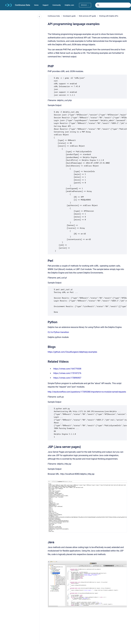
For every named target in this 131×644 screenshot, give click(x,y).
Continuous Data (23, 5)
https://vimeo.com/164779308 (67, 369)
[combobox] (113, 5)
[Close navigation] (39, 17)
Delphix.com (69, 5)
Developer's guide (69, 16)
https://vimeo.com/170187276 (67, 373)
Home (36, 5)
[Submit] (98, 5)
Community (57, 5)
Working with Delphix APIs (109, 16)
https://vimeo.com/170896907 (67, 378)
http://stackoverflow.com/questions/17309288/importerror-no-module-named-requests (87, 392)
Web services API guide (87, 16)
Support (45, 5)
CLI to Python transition (58, 332)
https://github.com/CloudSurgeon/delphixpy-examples (72, 352)
